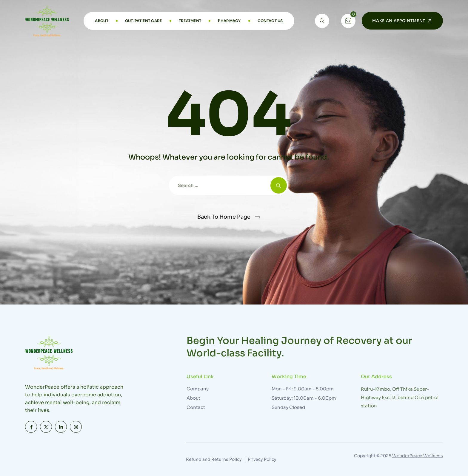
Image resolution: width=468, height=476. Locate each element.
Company (198, 389)
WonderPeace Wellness (418, 456)
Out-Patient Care (144, 21)
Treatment (190, 21)
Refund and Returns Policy (214, 459)
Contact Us (270, 21)
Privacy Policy (262, 459)
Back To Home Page (224, 217)
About (102, 21)
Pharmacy (229, 21)
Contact (196, 407)
